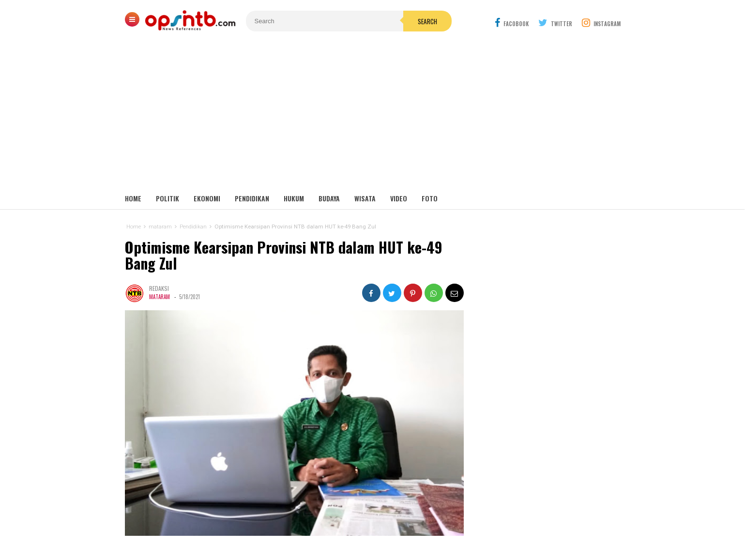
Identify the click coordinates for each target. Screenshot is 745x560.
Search (427, 21)
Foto (430, 198)
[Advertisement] (373, 116)
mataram (160, 297)
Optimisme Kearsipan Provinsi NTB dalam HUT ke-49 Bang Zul (284, 255)
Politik (167, 198)
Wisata (365, 198)
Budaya (329, 198)
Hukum (294, 198)
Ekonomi (207, 198)
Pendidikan (252, 198)
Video (399, 198)
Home (133, 198)
